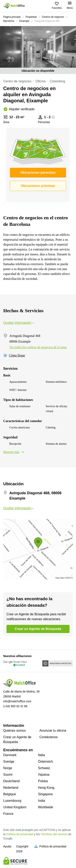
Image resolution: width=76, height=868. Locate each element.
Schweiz (44, 768)
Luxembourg (12, 801)
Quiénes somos (14, 731)
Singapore (45, 794)
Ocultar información (19, 323)
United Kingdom (15, 807)
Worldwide (46, 807)
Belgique (10, 794)
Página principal (12, 17)
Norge (8, 768)
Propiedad (31, 17)
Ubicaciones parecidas (38, 173)
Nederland (11, 788)
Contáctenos (49, 737)
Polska (43, 781)
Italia (42, 755)
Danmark (10, 755)
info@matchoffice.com (17, 701)
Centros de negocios (53, 17)
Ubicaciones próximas (38, 186)
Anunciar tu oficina (53, 731)
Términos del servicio (54, 834)
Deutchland (11, 781)
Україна (44, 775)
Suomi (8, 775)
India (42, 801)
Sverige (9, 762)
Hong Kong (46, 788)
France (8, 814)
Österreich (46, 762)
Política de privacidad (20, 834)
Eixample (24, 21)
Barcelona (9, 21)
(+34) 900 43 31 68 (15, 706)
